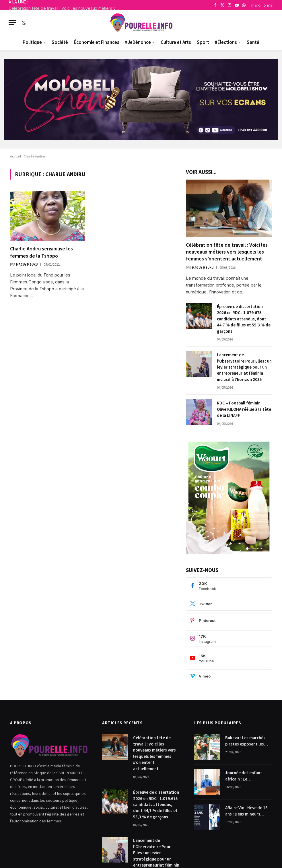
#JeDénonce (138, 42)
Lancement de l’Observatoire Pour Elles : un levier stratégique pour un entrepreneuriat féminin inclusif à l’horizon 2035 (244, 367)
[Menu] (12, 23)
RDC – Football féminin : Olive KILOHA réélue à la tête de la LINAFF (244, 409)
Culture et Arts (176, 42)
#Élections (226, 42)
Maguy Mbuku (27, 264)
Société (60, 42)
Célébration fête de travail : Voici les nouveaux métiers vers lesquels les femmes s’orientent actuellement (66, 8)
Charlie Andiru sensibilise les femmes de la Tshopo (41, 252)
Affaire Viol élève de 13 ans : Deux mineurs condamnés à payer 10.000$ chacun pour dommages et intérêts (247, 811)
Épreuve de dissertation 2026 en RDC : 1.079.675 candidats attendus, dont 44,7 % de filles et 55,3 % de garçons (244, 319)
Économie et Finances (97, 42)
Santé (253, 42)
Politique (32, 42)
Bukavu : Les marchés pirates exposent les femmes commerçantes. (248, 741)
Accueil (15, 156)
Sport (203, 42)
